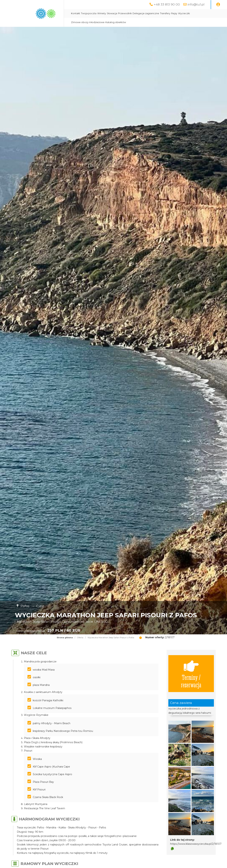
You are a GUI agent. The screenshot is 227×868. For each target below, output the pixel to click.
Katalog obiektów (116, 22)
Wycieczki (184, 13)
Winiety (102, 13)
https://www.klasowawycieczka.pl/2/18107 (196, 844)
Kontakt (76, 13)
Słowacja (112, 13)
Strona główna (65, 638)
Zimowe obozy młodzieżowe (88, 22)
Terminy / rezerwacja (191, 674)
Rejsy (174, 13)
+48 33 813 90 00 (167, 4)
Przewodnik (125, 13)
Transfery (165, 13)
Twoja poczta (89, 13)
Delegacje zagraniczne (146, 13)
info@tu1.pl (196, 4)
